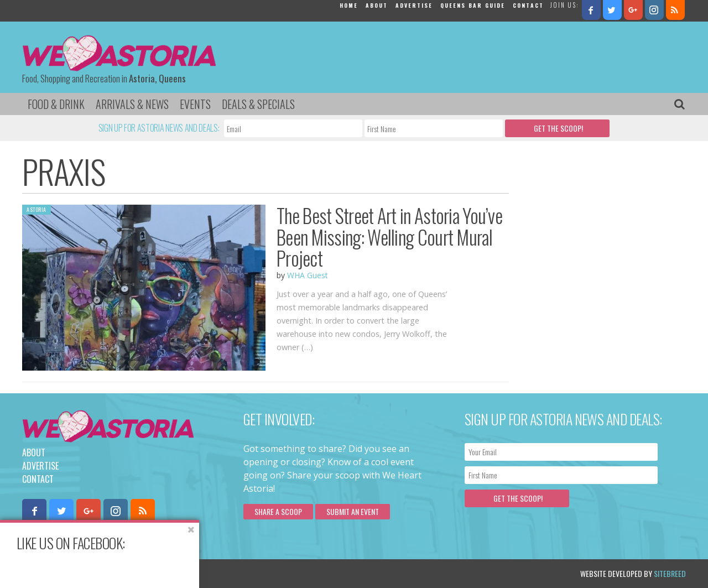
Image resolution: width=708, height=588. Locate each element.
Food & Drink (56, 104)
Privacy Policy (134, 573)
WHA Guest (308, 275)
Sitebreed (670, 573)
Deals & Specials (258, 104)
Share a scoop (278, 511)
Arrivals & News (132, 104)
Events (195, 104)
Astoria (37, 209)
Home (349, 5)
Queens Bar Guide (473, 5)
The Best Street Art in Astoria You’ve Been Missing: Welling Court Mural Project (389, 236)
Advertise (414, 5)
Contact (528, 5)
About (377, 5)
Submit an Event (353, 511)
